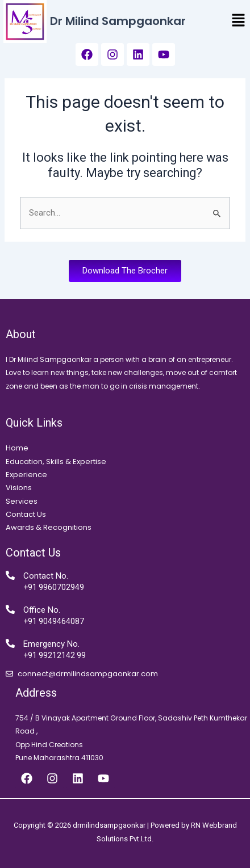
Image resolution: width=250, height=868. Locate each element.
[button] (239, 22)
